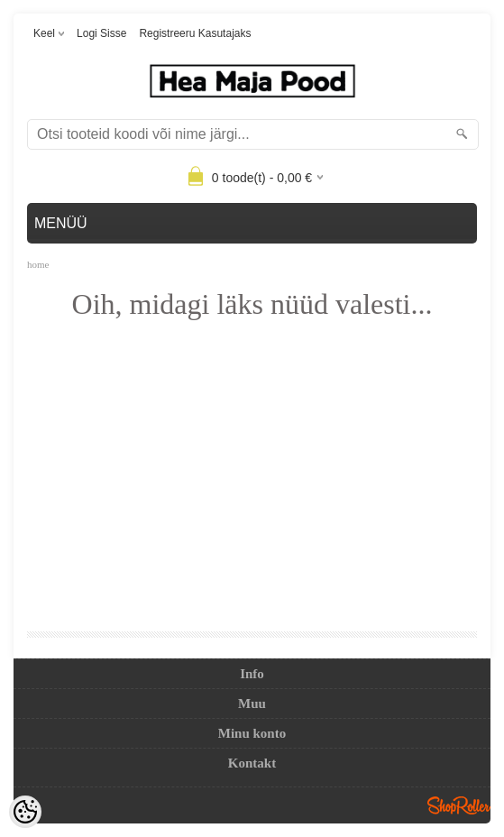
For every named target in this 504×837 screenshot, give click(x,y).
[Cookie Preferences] (25, 812)
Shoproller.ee (459, 805)
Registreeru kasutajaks (195, 33)
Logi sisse (101, 33)
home (38, 264)
